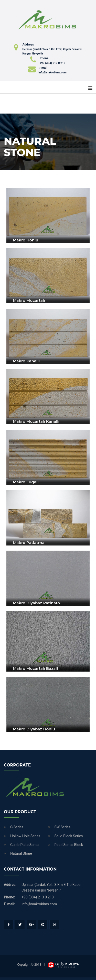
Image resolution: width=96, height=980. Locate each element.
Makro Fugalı (26, 482)
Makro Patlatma (29, 543)
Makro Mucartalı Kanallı (36, 421)
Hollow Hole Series (25, 836)
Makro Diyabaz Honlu (34, 729)
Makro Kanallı (26, 361)
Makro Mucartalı (29, 300)
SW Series (63, 827)
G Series (17, 827)
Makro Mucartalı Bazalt (36, 668)
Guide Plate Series (25, 845)
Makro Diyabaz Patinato (36, 603)
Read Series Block (69, 845)
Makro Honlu (26, 240)
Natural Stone (21, 853)
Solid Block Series (69, 836)
